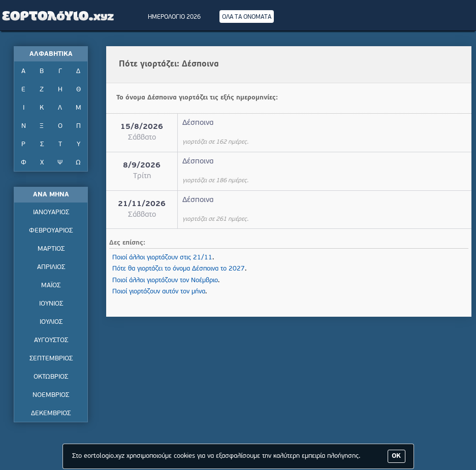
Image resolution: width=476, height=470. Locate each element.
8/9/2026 (142, 166)
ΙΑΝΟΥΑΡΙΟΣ (51, 212)
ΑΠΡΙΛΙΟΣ (51, 267)
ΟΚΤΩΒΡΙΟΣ (51, 377)
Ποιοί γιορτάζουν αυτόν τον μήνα (159, 292)
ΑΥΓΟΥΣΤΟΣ (51, 340)
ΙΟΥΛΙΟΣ (51, 322)
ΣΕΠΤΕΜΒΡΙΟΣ (51, 359)
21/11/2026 (142, 204)
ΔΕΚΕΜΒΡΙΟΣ (51, 413)
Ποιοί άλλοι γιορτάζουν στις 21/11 (162, 258)
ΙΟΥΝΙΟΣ (51, 304)
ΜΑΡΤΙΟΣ (51, 249)
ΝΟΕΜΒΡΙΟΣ (51, 395)
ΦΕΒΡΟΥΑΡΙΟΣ (51, 231)
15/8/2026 (142, 127)
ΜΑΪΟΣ (51, 286)
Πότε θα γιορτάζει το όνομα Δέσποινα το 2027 (179, 269)
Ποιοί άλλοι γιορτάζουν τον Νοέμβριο (165, 280)
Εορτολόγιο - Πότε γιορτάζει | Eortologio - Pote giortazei (58, 15)
